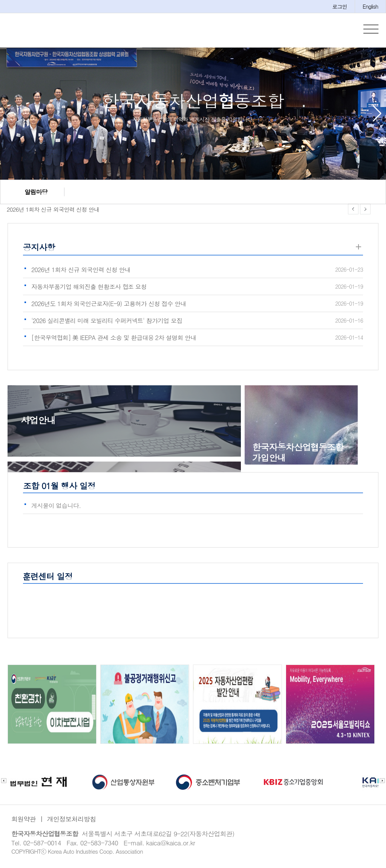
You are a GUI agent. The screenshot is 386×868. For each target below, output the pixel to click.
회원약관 (24, 820)
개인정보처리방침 (72, 820)
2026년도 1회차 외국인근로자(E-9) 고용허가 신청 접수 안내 (109, 305)
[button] (377, 115)
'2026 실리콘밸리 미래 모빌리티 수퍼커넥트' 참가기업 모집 (107, 322)
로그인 (340, 6)
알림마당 (36, 193)
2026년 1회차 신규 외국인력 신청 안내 (50, 211)
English (370, 6)
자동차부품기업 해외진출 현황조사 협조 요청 (89, 288)
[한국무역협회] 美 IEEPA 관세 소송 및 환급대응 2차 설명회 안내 (114, 339)
